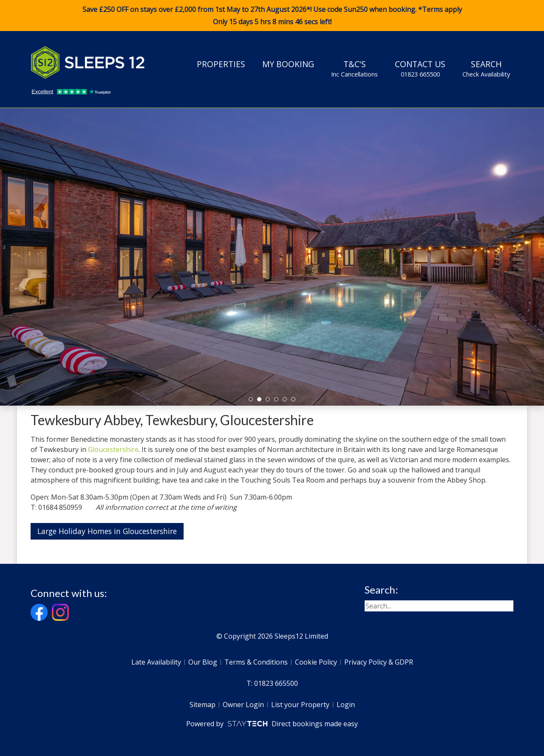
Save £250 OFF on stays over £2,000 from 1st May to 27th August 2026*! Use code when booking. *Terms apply (272, 16)
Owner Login (243, 705)
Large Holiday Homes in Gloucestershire (107, 531)
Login (346, 705)
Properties (221, 64)
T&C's (354, 68)
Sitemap (203, 705)
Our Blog (203, 662)
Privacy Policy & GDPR (379, 662)
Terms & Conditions (256, 662)
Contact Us (420, 68)
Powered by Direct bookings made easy (272, 724)
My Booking (288, 64)
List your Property (300, 705)
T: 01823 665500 (272, 683)
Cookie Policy (316, 662)
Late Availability (156, 662)
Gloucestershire (113, 449)
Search (486, 68)
